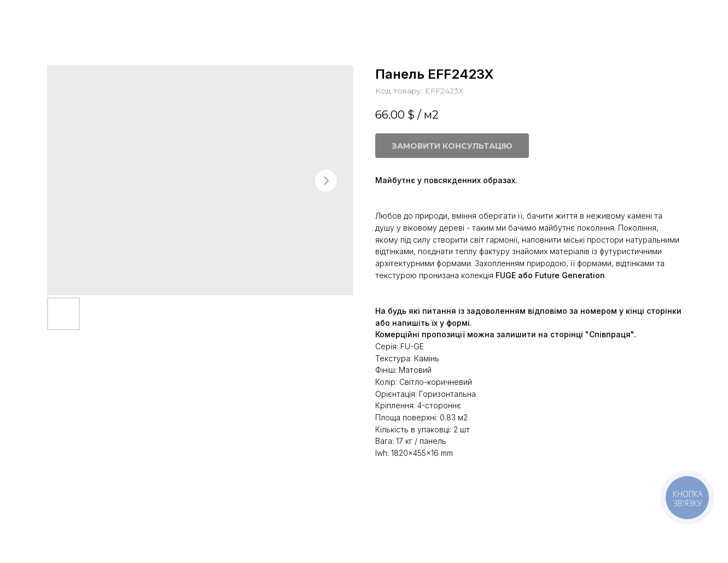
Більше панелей (53, 16)
